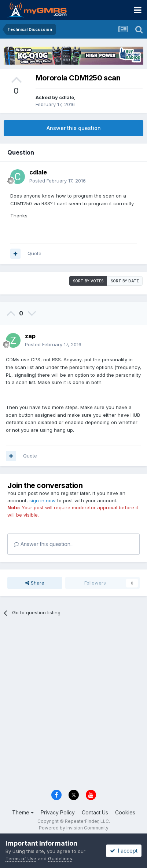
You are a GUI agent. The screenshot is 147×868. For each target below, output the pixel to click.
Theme (23, 812)
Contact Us (95, 812)
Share (35, 583)
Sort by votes (88, 281)
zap (30, 336)
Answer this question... (44, 544)
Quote (34, 253)
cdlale (67, 97)
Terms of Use (21, 858)
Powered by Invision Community (74, 828)
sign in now (43, 500)
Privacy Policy (58, 812)
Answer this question (74, 128)
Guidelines (60, 858)
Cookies (125, 812)
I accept (124, 851)
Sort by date (125, 281)
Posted (58, 181)
